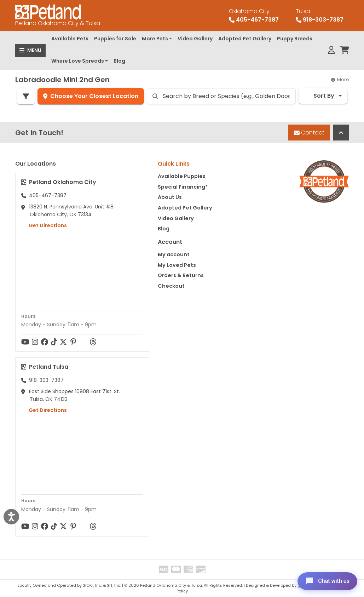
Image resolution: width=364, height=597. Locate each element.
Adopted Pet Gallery (245, 39)
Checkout (171, 286)
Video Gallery (195, 39)
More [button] (340, 79)
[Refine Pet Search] (26, 96)
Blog (119, 61)
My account (174, 254)
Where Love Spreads (78, 61)
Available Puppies (182, 176)
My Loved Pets (177, 265)
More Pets (155, 39)
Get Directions (44, 225)
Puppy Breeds (295, 39)
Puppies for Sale (115, 39)
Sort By (319, 96)
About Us (170, 197)
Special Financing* (183, 187)
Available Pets (70, 39)
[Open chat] (326, 581)
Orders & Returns (181, 275)
